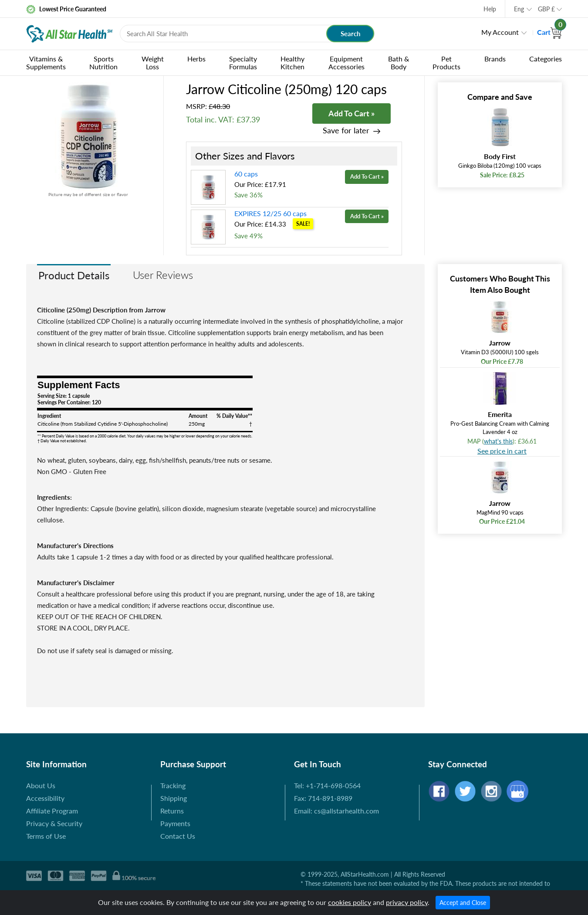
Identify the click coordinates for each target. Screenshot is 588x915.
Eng (519, 9)
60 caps (246, 174)
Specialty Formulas (243, 63)
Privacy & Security (54, 823)
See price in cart (502, 451)
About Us (41, 785)
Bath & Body (399, 63)
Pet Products (446, 63)
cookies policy (350, 902)
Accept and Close (463, 903)
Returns (172, 811)
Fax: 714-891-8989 (323, 798)
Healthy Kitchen (292, 63)
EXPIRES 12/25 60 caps (270, 213)
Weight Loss (153, 63)
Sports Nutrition (103, 63)
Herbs (196, 59)
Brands (495, 59)
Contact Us (178, 836)
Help (490, 9)
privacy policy (407, 902)
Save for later (346, 130)
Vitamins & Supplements (46, 63)
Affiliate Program (52, 811)
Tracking (173, 785)
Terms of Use (46, 836)
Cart (549, 32)
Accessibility (45, 798)
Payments (175, 823)
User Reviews (163, 275)
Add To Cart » (351, 113)
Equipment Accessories (346, 63)
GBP (546, 9)
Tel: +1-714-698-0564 (327, 785)
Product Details (74, 275)
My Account (500, 32)
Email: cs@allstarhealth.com (336, 811)
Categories (546, 59)
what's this (498, 441)
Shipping (174, 798)
